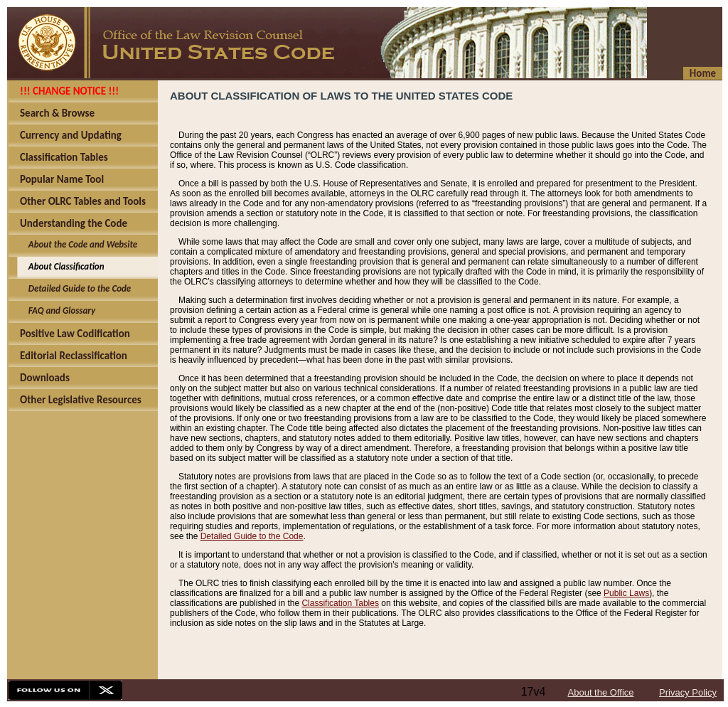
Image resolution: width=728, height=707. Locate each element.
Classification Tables (340, 603)
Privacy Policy (688, 692)
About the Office (601, 692)
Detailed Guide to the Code (252, 536)
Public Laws (626, 593)
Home (703, 73)
